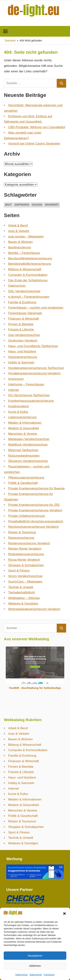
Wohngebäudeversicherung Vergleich (34, 609)
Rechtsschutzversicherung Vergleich (33, 527)
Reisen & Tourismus (22, 532)
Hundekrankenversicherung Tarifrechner (36, 368)
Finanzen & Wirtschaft (23, 319)
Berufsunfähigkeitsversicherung (30, 258)
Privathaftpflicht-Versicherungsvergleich (36, 521)
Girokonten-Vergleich (23, 341)
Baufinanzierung (19, 247)
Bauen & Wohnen (20, 242)
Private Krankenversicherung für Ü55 (34, 505)
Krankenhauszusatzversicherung (31, 401)
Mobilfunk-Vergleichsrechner (28, 445)
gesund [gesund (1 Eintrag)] (37, 205)
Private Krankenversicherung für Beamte (36, 488)
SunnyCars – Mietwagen (25, 582)
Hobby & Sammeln (21, 362)
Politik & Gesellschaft (23, 483)
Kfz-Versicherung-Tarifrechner (29, 395)
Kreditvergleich (18, 406)
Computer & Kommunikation (28, 275)
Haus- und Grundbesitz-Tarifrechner (33, 346)
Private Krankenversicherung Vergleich (35, 510)
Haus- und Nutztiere (22, 351)
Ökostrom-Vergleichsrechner (28, 461)
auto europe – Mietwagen (26, 237)
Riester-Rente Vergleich (25, 549)
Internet (13, 390)
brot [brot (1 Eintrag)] (8, 205)
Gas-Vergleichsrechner (24, 335)
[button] (64, 914)
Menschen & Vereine (23, 434)
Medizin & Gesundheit (23, 428)
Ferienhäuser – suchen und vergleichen (36, 308)
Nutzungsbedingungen (24, 456)
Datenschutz (22, 975)
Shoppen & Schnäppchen (26, 565)
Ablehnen (35, 966)
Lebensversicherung (22, 417)
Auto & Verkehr (19, 231)
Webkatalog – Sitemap (24, 598)
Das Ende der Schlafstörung (28, 280)
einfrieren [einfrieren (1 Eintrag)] (22, 205)
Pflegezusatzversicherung (26, 478)
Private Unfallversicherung (26, 516)
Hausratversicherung (23, 357)
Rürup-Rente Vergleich (24, 560)
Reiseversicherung (21, 538)
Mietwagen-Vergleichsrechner (29, 439)
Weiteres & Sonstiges (23, 604)
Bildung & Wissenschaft (25, 269)
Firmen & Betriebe (21, 324)
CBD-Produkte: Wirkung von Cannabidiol (37, 127)
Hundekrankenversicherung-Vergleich (34, 373)
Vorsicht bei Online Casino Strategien (34, 144)
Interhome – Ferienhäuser (26, 384)
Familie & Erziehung (22, 302)
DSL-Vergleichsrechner (24, 291)
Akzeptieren (35, 956)
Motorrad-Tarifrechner (23, 450)
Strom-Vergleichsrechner (25, 576)
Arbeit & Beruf (18, 225)
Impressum (49, 975)
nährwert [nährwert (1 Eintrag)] (52, 205)
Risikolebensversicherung (26, 554)
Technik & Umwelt (21, 587)
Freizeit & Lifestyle (21, 330)
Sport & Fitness (19, 571)
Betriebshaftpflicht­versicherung (30, 264)
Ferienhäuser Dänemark (25, 313)
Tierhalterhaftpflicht (21, 592)
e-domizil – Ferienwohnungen (29, 297)
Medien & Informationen (25, 423)
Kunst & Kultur (18, 412)
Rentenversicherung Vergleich (29, 543)
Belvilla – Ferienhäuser (24, 253)
